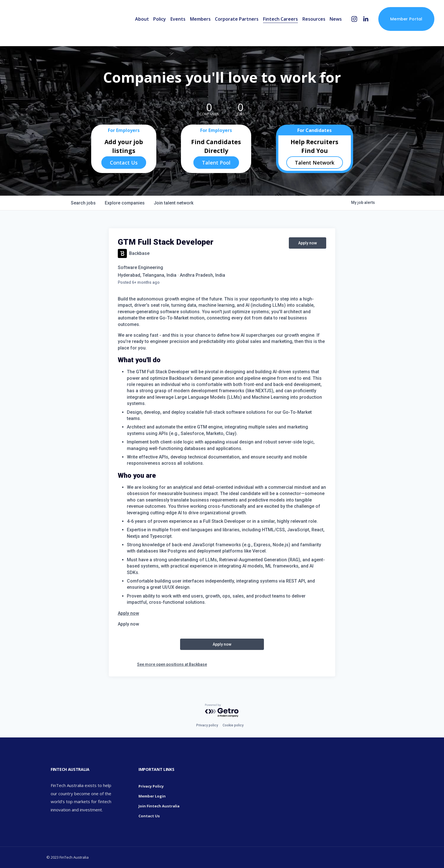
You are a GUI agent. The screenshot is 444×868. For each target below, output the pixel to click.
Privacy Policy (151, 786)
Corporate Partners (229, 25)
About (134, 25)
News (328, 25)
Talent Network (315, 163)
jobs (83, 203)
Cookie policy (233, 725)
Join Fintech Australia (159, 806)
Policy (152, 25)
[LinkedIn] (358, 25)
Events (170, 25)
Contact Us (124, 163)
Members (192, 25)
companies (125, 203)
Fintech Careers (272, 25)
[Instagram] (346, 25)
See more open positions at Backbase (172, 664)
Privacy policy (207, 725)
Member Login (152, 796)
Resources (306, 25)
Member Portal (398, 25)
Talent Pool (216, 163)
